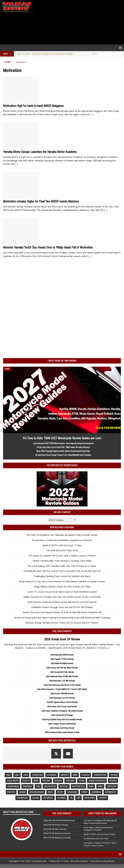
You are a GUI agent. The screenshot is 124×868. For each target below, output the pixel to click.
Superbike (96, 792)
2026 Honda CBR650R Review (62, 694)
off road (112, 786)
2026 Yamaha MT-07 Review (62, 715)
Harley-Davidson (97, 781)
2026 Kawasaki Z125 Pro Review (62, 698)
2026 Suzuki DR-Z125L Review (62, 672)
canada (85, 775)
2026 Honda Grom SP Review (62, 639)
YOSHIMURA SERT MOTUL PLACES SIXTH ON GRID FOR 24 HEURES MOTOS (62, 571)
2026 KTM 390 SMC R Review (55, 829)
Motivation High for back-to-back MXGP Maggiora (33, 106)
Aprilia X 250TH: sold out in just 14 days (62, 545)
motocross (50, 786)
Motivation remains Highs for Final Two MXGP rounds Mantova (41, 201)
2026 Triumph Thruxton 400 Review (62, 724)
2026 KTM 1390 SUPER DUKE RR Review (59, 821)
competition (100, 775)
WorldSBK (89, 798)
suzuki (36, 798)
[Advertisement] (78, 22)
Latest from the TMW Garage (62, 361)
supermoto (111, 792)
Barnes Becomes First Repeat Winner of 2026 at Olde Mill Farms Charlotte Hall (62, 612)
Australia (52, 775)
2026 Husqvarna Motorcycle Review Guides (62, 732)
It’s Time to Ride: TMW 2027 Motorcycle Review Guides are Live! (62, 438)
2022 (8, 775)
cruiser (114, 775)
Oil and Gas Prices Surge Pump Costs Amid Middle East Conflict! (63, 455)
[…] (91, 114)
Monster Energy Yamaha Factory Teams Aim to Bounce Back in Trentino (62, 623)
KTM (38, 786)
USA (78, 798)
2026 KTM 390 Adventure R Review (57, 833)
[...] (108, 648)
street (84, 792)
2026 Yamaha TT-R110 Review (62, 659)
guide (81, 781)
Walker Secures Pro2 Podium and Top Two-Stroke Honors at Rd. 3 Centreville (62, 597)
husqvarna (13, 786)
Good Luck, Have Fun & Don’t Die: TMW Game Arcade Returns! (63, 447)
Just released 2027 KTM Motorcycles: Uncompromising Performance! (63, 443)
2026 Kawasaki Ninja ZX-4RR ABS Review (62, 676)
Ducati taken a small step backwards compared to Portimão (62, 540)
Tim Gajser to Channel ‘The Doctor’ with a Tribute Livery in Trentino (62, 556)
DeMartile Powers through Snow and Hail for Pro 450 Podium (62, 607)
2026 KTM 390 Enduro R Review (56, 825)
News (100, 786)
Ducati (26, 781)
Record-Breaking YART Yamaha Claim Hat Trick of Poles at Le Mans (62, 566)
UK (71, 798)
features (70, 781)
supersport (22, 798)
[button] (120, 48)
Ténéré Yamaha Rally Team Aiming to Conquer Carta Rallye (62, 561)
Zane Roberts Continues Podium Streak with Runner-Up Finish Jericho (62, 602)
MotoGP (64, 786)
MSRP (91, 786)
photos (11, 792)
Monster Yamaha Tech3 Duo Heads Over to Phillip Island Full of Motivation (48, 247)
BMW (75, 775)
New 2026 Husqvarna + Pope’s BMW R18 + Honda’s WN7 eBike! (62, 689)
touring (61, 798)
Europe (58, 781)
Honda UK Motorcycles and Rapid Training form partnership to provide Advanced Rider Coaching (62, 618)
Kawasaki (27, 786)
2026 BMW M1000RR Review (62, 663)
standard (72, 792)
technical (48, 798)
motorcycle (78, 786)
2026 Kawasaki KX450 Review (62, 655)
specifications (37, 792)
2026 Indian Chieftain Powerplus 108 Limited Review (62, 711)
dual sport (13, 781)
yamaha (103, 798)
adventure (37, 775)
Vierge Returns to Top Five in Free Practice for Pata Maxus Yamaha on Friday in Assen (62, 581)
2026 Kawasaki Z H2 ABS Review (62, 681)
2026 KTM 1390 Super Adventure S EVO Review (62, 685)
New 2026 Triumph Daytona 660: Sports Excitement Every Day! (63, 451)
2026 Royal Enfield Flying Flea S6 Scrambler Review (62, 719)
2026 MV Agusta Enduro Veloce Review (62, 702)
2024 (26, 775)
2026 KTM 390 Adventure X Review (57, 838)
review (22, 792)
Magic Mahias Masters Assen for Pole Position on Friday (62, 587)
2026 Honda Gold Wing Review (62, 728)
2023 (17, 775)
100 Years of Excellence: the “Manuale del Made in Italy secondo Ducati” (62, 535)
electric (46, 781)
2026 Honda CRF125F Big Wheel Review (62, 668)
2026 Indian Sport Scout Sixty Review (62, 707)
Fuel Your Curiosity (62, 631)
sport (60, 792)
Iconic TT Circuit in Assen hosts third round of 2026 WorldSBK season (62, 592)
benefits (65, 775)
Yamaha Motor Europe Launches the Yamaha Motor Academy (40, 152)
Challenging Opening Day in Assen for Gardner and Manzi (62, 576)
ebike (36, 781)
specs (50, 792)
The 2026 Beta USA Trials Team (62, 550)
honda (113, 781)
